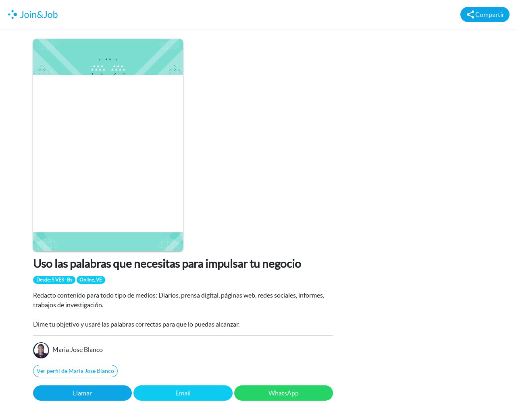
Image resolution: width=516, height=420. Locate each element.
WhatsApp (284, 393)
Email (183, 393)
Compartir (485, 14)
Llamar (82, 393)
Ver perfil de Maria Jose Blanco (75, 371)
